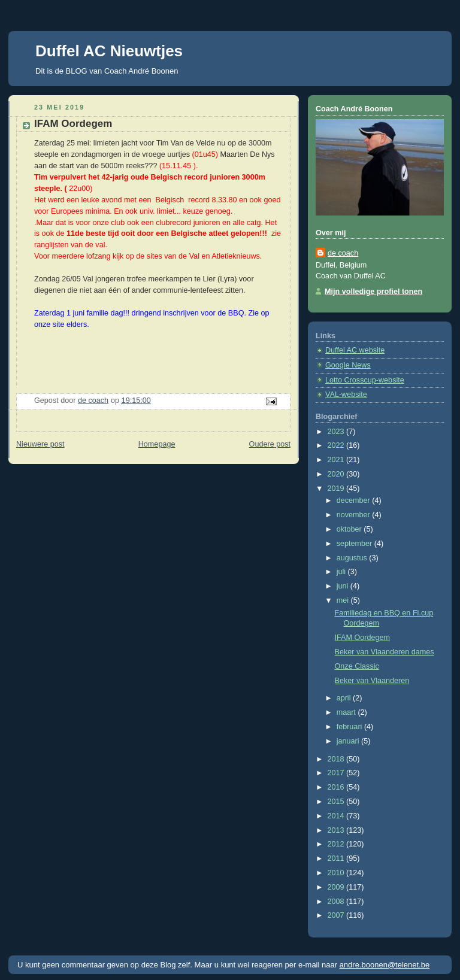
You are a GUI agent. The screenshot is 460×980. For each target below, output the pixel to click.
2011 (337, 858)
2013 (337, 830)
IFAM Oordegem (363, 638)
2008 (337, 902)
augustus (353, 558)
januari (349, 741)
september (355, 544)
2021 (337, 460)
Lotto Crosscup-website (365, 380)
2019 (337, 489)
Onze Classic (357, 666)
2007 (337, 915)
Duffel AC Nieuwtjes (109, 51)
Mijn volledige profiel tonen (373, 292)
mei (344, 600)
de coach (343, 253)
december (355, 500)
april (345, 698)
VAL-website (346, 395)
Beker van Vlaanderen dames (385, 652)
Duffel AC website (355, 350)
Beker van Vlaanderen (372, 681)
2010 (337, 873)
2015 (337, 802)
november (355, 515)
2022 (337, 445)
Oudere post (270, 444)
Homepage (157, 444)
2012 (337, 844)
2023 (337, 432)
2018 (337, 759)
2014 (337, 816)
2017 (337, 773)
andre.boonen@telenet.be (385, 965)
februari (350, 727)
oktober (350, 529)
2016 (337, 787)
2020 (337, 474)
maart (347, 712)
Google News (348, 365)
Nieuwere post (40, 444)
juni (344, 586)
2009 (337, 887)
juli (342, 572)
